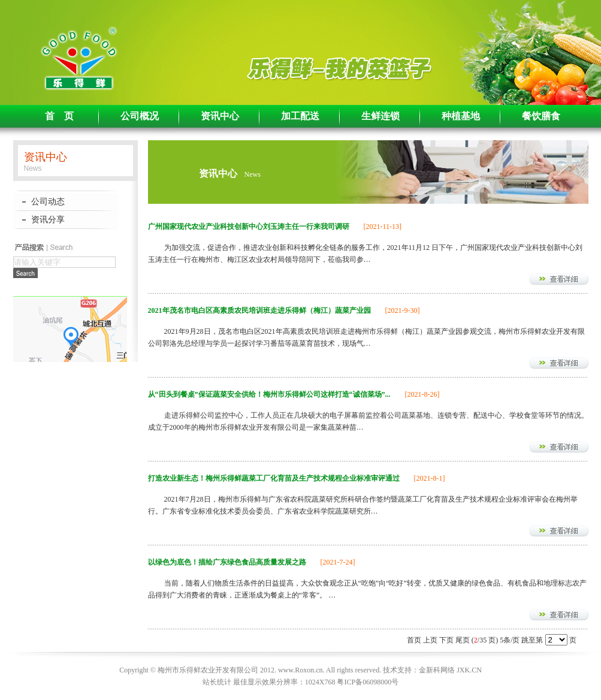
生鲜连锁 (380, 116)
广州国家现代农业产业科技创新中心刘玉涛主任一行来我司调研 (249, 227)
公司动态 (48, 202)
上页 (430, 640)
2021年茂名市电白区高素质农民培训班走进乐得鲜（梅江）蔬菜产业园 (259, 310)
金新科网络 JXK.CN (450, 670)
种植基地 (461, 116)
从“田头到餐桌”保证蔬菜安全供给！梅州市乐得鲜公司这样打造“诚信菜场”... (269, 394)
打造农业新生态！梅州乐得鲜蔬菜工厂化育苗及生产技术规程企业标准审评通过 (274, 478)
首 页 (59, 116)
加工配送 (300, 116)
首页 (414, 640)
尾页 (463, 640)
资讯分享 (48, 220)
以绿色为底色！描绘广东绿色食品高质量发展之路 (227, 562)
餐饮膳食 (541, 116)
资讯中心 (220, 116)
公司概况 (140, 116)
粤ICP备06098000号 (368, 682)
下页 (446, 640)
